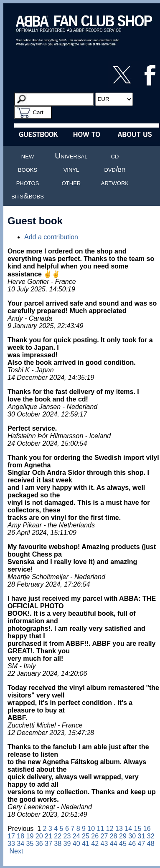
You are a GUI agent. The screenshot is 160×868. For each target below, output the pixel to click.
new (28, 156)
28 (114, 836)
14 (128, 829)
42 (95, 844)
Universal (71, 156)
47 (142, 844)
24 (76, 836)
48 (151, 844)
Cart (38, 112)
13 (119, 829)
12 (110, 829)
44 (114, 844)
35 (30, 844)
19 (30, 836)
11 (101, 829)
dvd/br (115, 169)
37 (48, 844)
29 (123, 836)
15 (138, 829)
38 (58, 844)
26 (95, 836)
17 (11, 836)
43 (104, 844)
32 (151, 836)
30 (132, 836)
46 (132, 844)
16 (147, 829)
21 (48, 836)
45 (123, 844)
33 (11, 844)
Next (16, 851)
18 (20, 836)
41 (86, 844)
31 (142, 836)
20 (39, 836)
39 (67, 844)
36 (39, 844)
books (28, 169)
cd (115, 156)
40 (76, 844)
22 (58, 836)
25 (86, 836)
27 (104, 836)
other (71, 182)
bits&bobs (28, 196)
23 (67, 836)
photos (28, 182)
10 (91, 829)
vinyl (71, 169)
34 (20, 844)
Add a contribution (51, 237)
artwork (115, 182)
